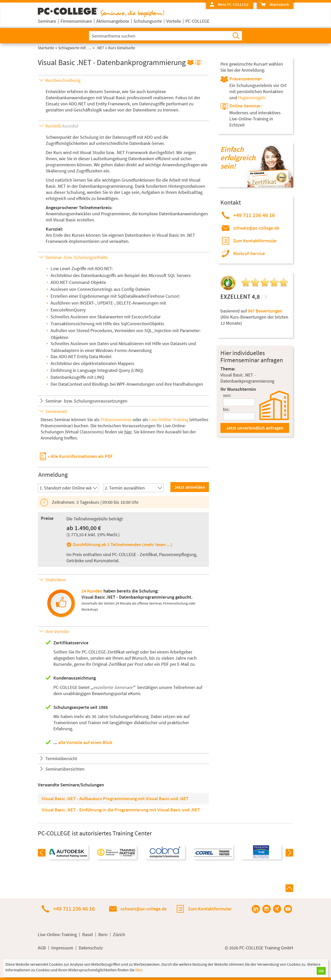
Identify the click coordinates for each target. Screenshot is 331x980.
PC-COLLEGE (197, 21)
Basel (88, 935)
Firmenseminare (76, 21)
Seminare (47, 21)
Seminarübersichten (65, 769)
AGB (42, 948)
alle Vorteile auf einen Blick (85, 742)
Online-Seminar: (246, 106)
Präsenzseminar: (246, 79)
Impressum (62, 948)
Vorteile (174, 21)
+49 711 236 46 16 (254, 215)
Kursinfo (62, 126)
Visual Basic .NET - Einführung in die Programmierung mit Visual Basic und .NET (121, 810)
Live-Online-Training (169, 419)
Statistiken (56, 580)
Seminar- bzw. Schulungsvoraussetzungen (86, 401)
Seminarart (56, 411)
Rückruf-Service (249, 253)
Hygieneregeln (252, 98)
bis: (226, 409)
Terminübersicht (61, 758)
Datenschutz (91, 948)
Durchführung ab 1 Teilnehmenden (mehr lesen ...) (122, 544)
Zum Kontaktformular (255, 241)
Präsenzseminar (116, 419)
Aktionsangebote (113, 21)
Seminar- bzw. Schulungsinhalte (77, 257)
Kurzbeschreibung (63, 80)
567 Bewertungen (265, 311)
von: (227, 395)
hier (128, 432)
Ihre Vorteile (57, 631)
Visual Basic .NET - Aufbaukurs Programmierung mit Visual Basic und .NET (115, 799)
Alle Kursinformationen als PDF (82, 456)
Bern (103, 935)
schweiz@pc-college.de (256, 228)
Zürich (119, 935)
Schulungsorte (148, 21)
